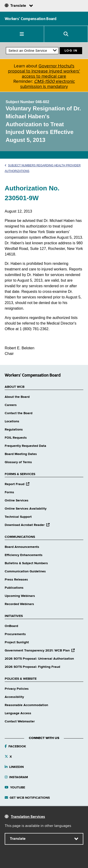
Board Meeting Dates (21, 454)
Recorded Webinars (19, 604)
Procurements (15, 634)
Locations (12, 421)
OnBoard (11, 626)
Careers (11, 405)
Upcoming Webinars (20, 596)
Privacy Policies (17, 689)
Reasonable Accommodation (26, 705)
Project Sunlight (17, 642)
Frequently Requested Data (25, 446)
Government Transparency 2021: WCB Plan (40, 651)
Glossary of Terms (18, 462)
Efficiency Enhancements (24, 555)
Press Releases (16, 580)
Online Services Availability (26, 509)
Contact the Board (19, 413)
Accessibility (14, 697)
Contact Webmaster (20, 721)
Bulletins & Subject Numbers (26, 563)
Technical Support (18, 517)
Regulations (14, 430)
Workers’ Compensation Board (31, 19)
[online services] (32, 51)
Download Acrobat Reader (27, 525)
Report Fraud (17, 484)
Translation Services (28, 817)
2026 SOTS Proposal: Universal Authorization (39, 659)
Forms (9, 492)
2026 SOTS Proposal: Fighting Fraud (32, 667)
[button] (22, 34)
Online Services (17, 500)
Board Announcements (22, 547)
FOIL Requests (16, 438)
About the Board (17, 397)
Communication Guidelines (25, 571)
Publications (14, 588)
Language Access (18, 713)
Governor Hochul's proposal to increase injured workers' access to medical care (44, 71)
